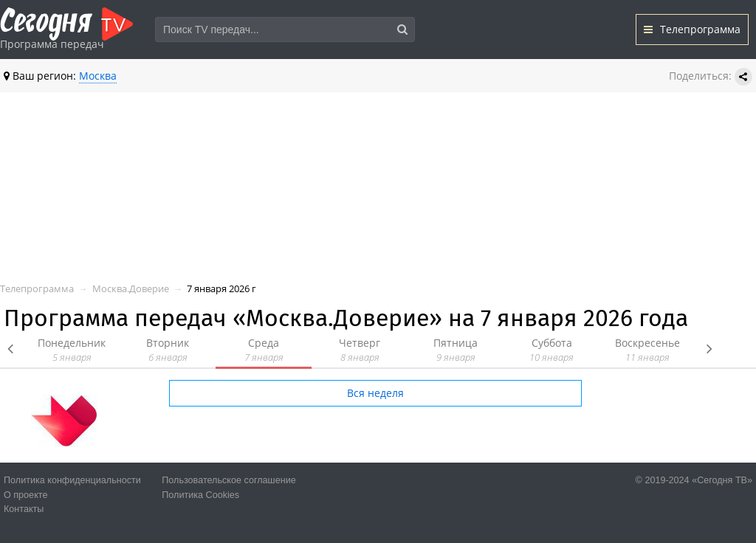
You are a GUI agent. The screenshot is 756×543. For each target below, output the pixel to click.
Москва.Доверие (131, 289)
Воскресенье (647, 350)
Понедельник (72, 350)
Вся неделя (375, 393)
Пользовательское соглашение (228, 480)
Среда (264, 350)
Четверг (360, 350)
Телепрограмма (692, 29)
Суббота (551, 350)
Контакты (24, 509)
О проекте (25, 495)
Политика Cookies (200, 495)
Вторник (168, 350)
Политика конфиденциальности (72, 480)
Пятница (456, 350)
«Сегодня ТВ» (722, 480)
